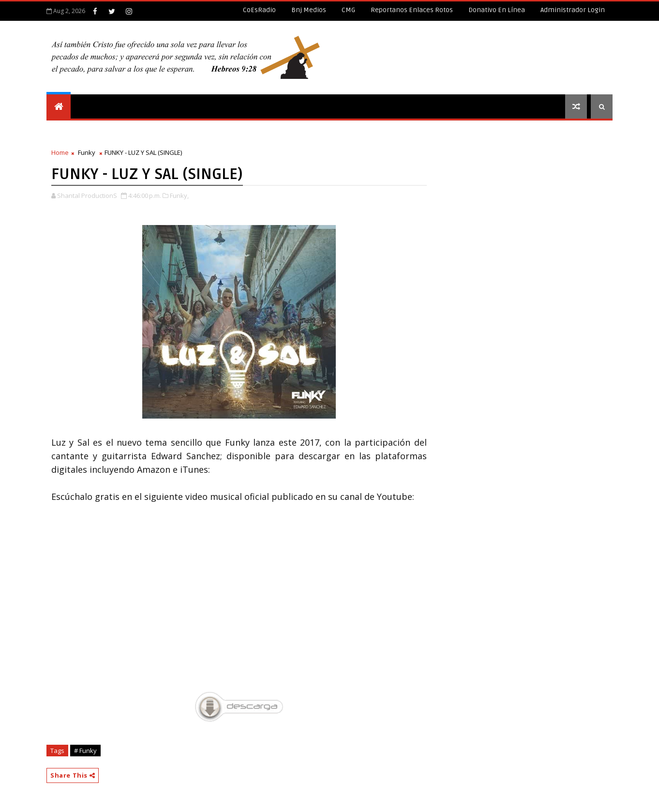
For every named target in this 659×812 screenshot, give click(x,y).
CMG (348, 10)
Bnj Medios (309, 10)
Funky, (179, 195)
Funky (87, 152)
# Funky (85, 751)
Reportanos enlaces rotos (412, 10)
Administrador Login (573, 10)
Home (60, 152)
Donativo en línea (497, 10)
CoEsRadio (259, 10)
